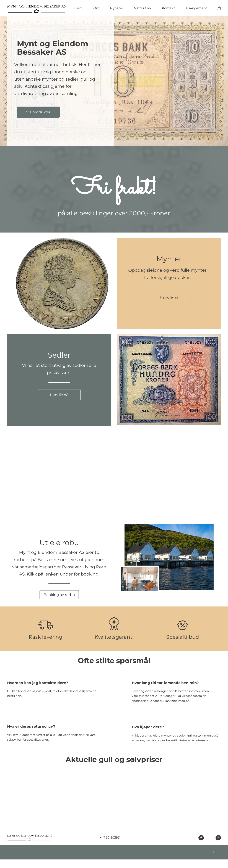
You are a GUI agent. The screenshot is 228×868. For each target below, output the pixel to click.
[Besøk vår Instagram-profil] (218, 838)
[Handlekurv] (219, 8)
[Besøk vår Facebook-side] (201, 838)
